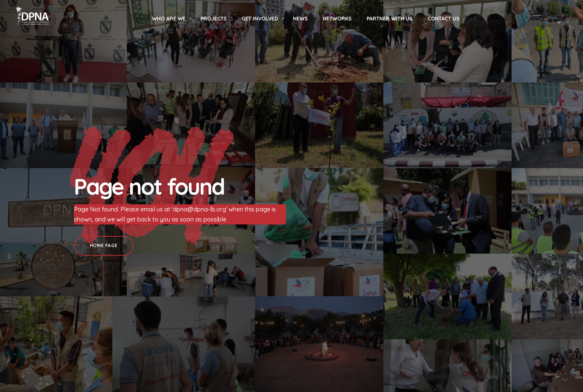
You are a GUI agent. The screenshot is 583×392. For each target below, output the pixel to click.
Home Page (104, 245)
